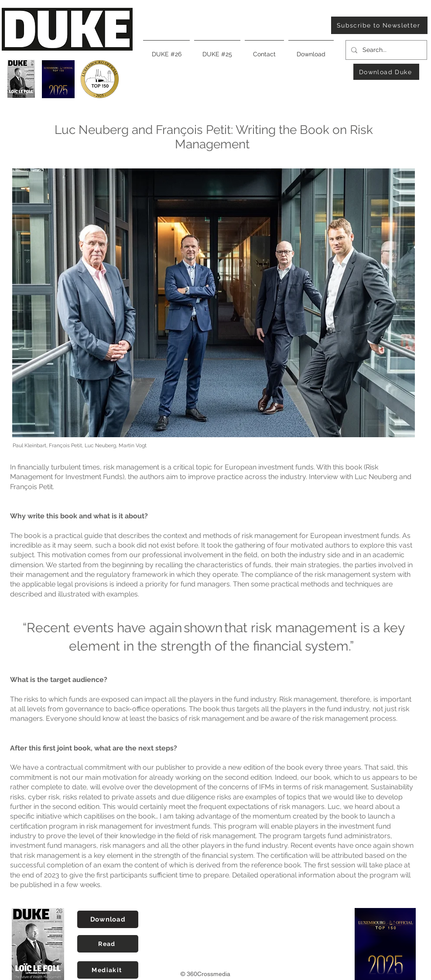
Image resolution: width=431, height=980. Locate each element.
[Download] (108, 919)
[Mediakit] (108, 970)
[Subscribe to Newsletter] (379, 25)
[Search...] (385, 50)
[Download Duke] (386, 72)
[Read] (108, 944)
